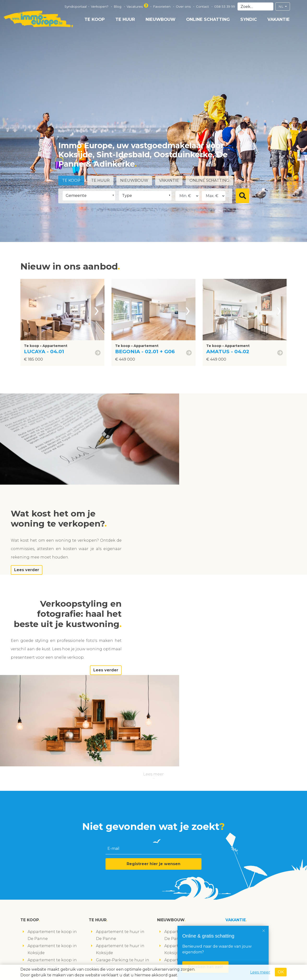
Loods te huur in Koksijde (121, 831)
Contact (203, 6)
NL (281, 6)
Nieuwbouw (160, 19)
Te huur (125, 19)
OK (281, 972)
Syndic (249, 19)
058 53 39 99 (225, 6)
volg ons (32, 962)
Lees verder (206, 479)
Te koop (95, 19)
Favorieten (162, 6)
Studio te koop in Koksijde (54, 859)
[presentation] (97, 310)
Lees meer (153, 603)
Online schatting (208, 19)
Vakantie (279, 19)
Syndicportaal (76, 6)
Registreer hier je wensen (153, 693)
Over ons (184, 6)
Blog (118, 6)
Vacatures (138, 6)
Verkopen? (100, 6)
